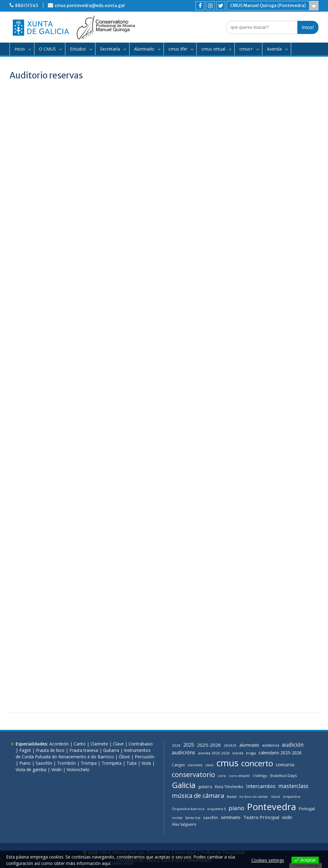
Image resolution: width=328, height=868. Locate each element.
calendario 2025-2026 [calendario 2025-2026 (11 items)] (280, 753)
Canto (80, 744)
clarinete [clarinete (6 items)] (195, 765)
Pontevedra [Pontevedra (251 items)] (272, 807)
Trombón (66, 763)
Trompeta (112, 763)
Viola (146, 763)
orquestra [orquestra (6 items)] (291, 796)
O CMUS (47, 49)
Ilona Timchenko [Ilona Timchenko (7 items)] (229, 787)
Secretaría (110, 49)
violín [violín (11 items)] (287, 817)
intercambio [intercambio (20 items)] (261, 786)
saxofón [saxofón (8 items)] (211, 818)
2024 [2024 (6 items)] (176, 745)
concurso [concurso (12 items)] (285, 765)
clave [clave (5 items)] (209, 765)
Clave (118, 744)
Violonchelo (78, 769)
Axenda (274, 49)
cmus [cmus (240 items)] (227, 763)
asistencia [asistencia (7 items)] (271, 745)
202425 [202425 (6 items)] (230, 745)
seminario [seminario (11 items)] (231, 817)
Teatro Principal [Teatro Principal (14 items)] (261, 817)
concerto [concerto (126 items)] (257, 763)
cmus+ (246, 49)
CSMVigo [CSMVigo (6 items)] (260, 776)
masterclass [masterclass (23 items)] (293, 786)
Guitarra (111, 750)
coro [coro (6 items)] (222, 776)
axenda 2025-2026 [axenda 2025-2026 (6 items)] (214, 753)
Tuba (131, 763)
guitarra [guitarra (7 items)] (205, 787)
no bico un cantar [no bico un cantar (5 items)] (254, 797)
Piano (25, 763)
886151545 (27, 6)
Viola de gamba (31, 769)
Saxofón (44, 763)
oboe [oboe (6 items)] (276, 796)
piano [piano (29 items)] (236, 808)
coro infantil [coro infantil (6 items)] (239, 776)
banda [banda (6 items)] (238, 753)
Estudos (78, 49)
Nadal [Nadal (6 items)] (232, 796)
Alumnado (144, 49)
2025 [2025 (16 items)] (189, 745)
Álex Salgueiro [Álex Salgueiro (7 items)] (184, 824)
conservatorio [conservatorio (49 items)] (193, 774)
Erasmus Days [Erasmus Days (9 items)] (284, 775)
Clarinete (99, 744)
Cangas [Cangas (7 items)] (178, 765)
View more (123, 863)
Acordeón (59, 744)
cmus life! (178, 49)
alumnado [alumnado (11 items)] (249, 745)
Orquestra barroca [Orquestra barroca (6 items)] (188, 809)
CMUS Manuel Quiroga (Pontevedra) (268, 6)
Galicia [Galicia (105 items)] (184, 785)
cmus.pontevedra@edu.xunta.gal (90, 6)
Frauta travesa (84, 750)
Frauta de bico (50, 750)
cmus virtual (213, 49)
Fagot (25, 750)
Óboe (124, 757)
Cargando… (164, 486)
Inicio (20, 49)
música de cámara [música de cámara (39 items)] (198, 796)
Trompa (89, 763)
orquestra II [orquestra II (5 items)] (216, 809)
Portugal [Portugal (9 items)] (307, 809)
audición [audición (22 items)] (293, 745)
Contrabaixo (141, 744)
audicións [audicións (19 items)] (183, 752)
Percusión (145, 757)
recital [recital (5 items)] (177, 818)
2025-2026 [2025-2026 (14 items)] (209, 745)
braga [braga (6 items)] (251, 753)
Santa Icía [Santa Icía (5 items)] (193, 818)
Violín (56, 769)
